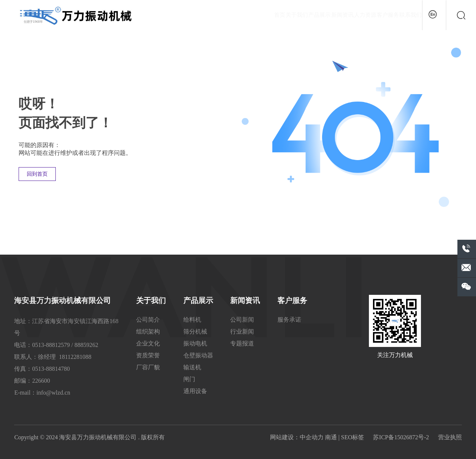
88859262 (86, 345)
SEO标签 (353, 437)
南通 (331, 437)
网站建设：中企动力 (297, 437)
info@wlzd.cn (53, 393)
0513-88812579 (51, 345)
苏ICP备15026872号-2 (401, 437)
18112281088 (75, 357)
